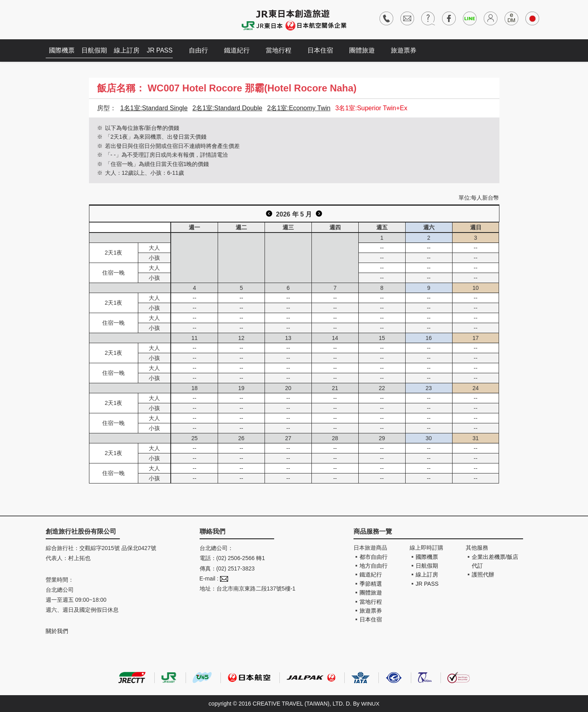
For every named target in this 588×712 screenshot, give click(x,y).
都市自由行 (374, 557)
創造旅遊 (70, 19)
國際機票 (63, 50)
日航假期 (96, 50)
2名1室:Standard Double (227, 108)
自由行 (202, 50)
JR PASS (164, 50)
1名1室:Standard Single (154, 108)
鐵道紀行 (241, 50)
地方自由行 (374, 566)
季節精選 (371, 584)
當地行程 (283, 50)
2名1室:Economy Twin (299, 108)
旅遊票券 (408, 50)
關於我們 (57, 631)
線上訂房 (130, 50)
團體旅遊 (366, 50)
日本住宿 (324, 50)
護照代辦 (483, 574)
